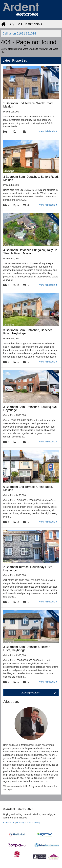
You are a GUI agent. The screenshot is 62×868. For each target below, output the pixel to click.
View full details (48, 131)
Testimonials (33, 24)
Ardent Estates (26, 10)
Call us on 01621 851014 (19, 34)
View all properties (38, 693)
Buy (11, 24)
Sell (19, 24)
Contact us (9, 823)
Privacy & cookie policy (28, 823)
